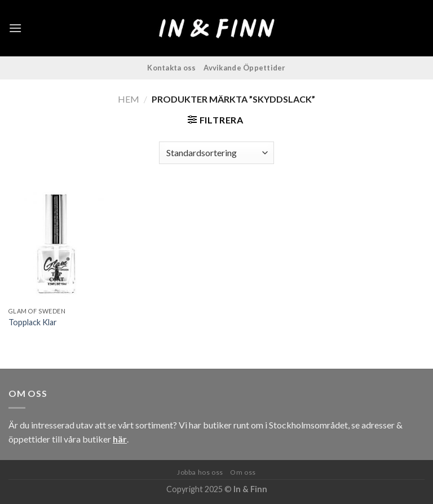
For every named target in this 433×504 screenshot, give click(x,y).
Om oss (243, 472)
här (120, 439)
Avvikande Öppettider (244, 68)
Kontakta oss (171, 68)
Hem (129, 99)
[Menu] (15, 28)
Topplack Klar (33, 322)
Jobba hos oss (200, 472)
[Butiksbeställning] (216, 153)
